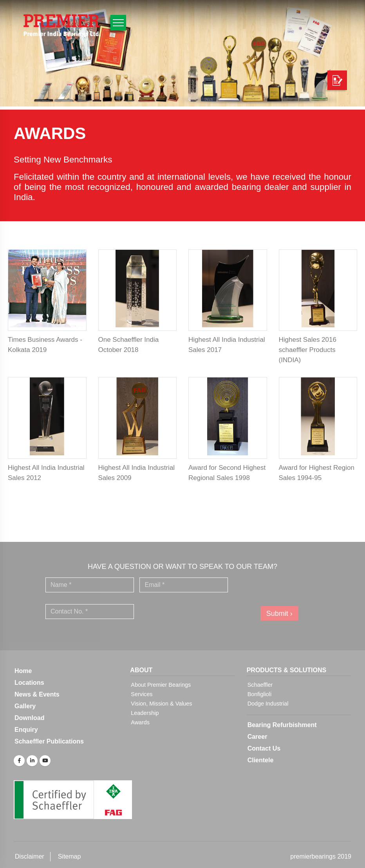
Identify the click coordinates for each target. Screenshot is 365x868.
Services (142, 694)
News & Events (37, 694)
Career (257, 737)
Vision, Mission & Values (161, 704)
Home (23, 671)
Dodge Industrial (268, 704)
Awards (140, 722)
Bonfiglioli (260, 694)
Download (29, 718)
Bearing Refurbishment (282, 725)
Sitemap (70, 856)
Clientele (261, 760)
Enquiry (26, 730)
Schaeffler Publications (49, 741)
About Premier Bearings (161, 685)
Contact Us (264, 748)
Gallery (25, 706)
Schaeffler (260, 685)
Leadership (145, 713)
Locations (29, 683)
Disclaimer (30, 856)
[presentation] (195, 612)
